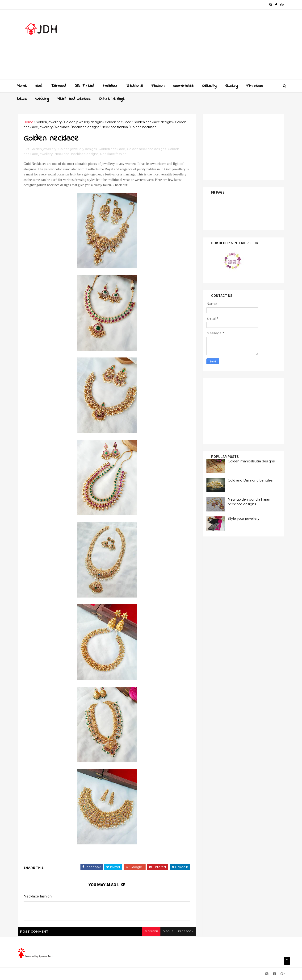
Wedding (42, 99)
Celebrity (209, 86)
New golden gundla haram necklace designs (250, 502)
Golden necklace (118, 122)
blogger (151, 931)
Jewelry (231, 86)
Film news (255, 86)
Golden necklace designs (153, 122)
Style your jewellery (244, 519)
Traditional (134, 86)
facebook (186, 931)
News (22, 99)
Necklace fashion (115, 127)
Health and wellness (74, 99)
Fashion (158, 86)
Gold (39, 86)
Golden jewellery (49, 122)
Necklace (62, 127)
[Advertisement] (198, 46)
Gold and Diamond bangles (250, 480)
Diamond (59, 86)
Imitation (110, 86)
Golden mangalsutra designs (251, 461)
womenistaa (183, 86)
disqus (168, 931)
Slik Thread (84, 86)
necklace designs (86, 127)
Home (22, 86)
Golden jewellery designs (83, 122)
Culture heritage (112, 99)
